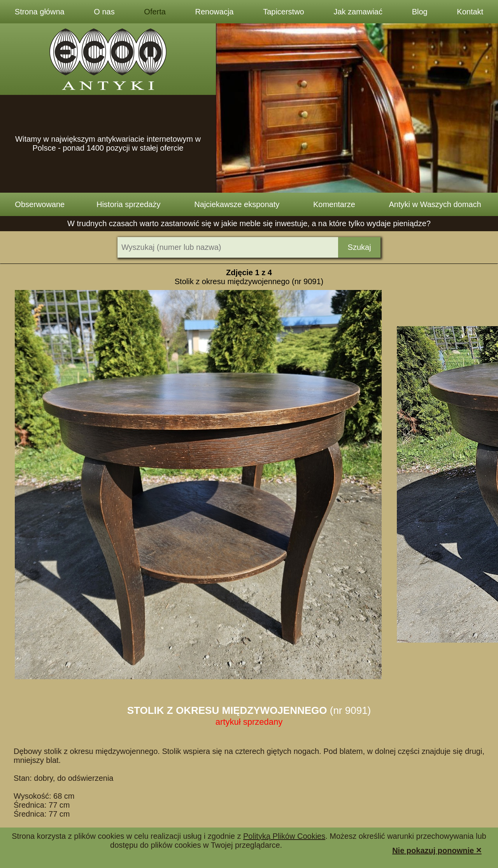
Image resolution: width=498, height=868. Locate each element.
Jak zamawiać (358, 12)
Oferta (155, 12)
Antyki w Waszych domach (435, 204)
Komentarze (334, 204)
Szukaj (359, 247)
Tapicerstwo (284, 12)
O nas (104, 12)
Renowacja (215, 12)
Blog (420, 12)
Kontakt (470, 12)
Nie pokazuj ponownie (437, 850)
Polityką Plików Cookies (284, 836)
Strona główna (40, 12)
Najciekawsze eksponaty (237, 204)
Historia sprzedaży (129, 204)
